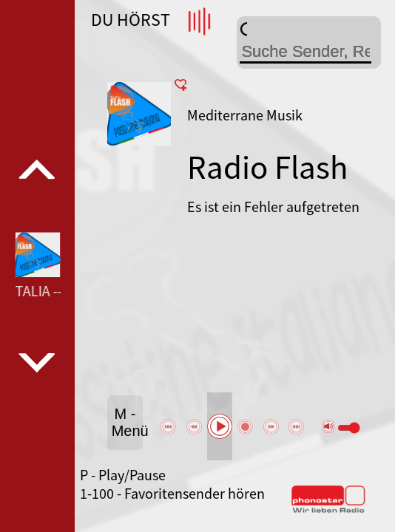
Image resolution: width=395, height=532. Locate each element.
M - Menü (127, 422)
